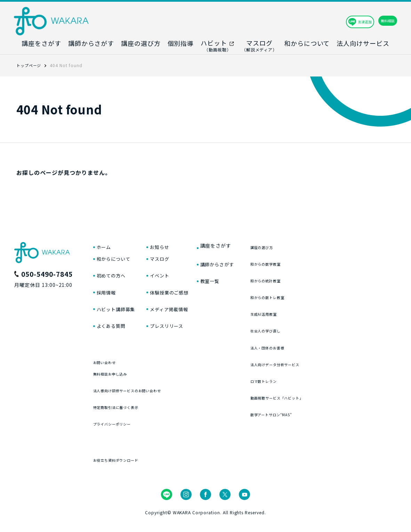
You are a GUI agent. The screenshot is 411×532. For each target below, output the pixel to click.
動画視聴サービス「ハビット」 (327, 395)
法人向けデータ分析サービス (324, 362)
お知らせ (183, 245)
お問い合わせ (110, 368)
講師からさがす (251, 263)
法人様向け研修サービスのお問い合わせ (143, 402)
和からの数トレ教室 (313, 295)
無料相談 (373, 21)
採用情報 (108, 297)
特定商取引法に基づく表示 (127, 419)
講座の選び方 (305, 245)
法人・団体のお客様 (313, 345)
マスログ (183, 263)
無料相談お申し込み (118, 385)
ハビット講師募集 (120, 315)
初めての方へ (114, 280)
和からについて (117, 263)
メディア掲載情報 (195, 315)
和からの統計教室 (310, 278)
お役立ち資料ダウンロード (127, 472)
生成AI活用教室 (307, 311)
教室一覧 (242, 280)
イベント (183, 280)
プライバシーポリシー (121, 436)
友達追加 (320, 21)
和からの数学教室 (310, 261)
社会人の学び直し (310, 328)
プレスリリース (192, 332)
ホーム (106, 245)
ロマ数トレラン (307, 378)
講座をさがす (248, 245)
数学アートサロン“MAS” (319, 412)
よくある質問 (114, 332)
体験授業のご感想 (195, 297)
